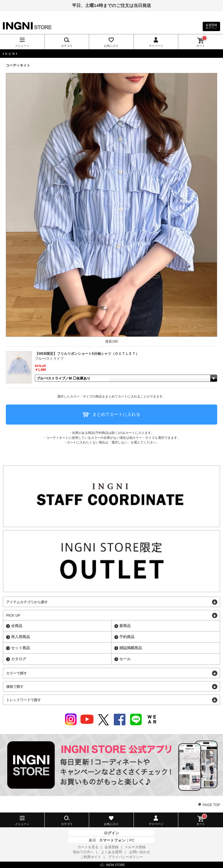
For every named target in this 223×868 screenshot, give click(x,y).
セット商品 (20, 648)
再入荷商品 (20, 637)
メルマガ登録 (135, 847)
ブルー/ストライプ (49, 359)
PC (132, 840)
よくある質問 (111, 852)
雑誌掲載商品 (131, 648)
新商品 (125, 626)
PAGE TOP (211, 805)
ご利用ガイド (91, 857)
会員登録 (111, 847)
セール (125, 659)
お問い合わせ (140, 852)
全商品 (17, 626)
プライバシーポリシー (125, 857)
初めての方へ (83, 852)
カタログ (19, 659)
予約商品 (127, 637)
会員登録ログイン (211, 26)
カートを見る (88, 847)
